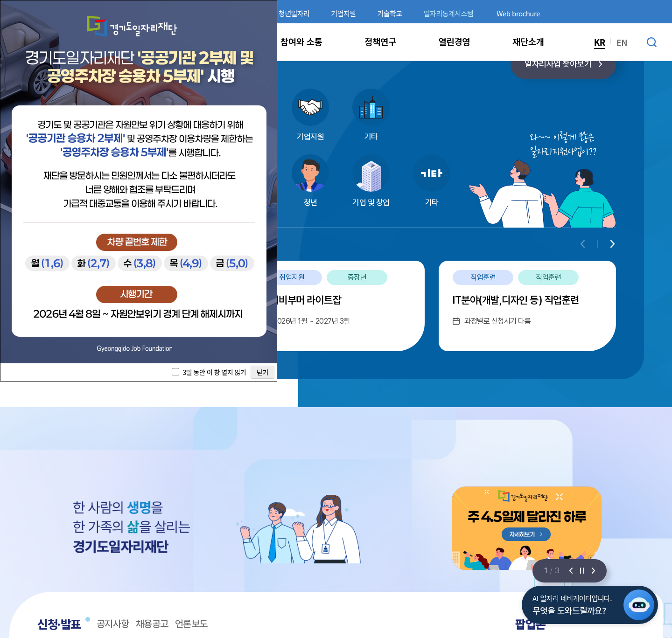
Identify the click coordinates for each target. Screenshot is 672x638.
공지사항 (113, 624)
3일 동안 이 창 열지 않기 (214, 372)
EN (622, 42)
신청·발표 (59, 624)
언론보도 (191, 624)
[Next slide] (612, 244)
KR (600, 42)
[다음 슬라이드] (593, 571)
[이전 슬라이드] (571, 571)
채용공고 (152, 624)
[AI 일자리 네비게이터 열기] (639, 605)
